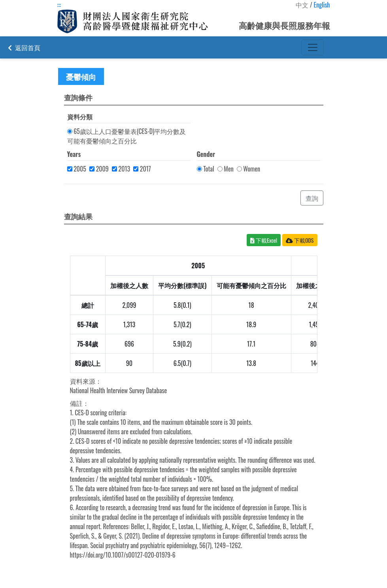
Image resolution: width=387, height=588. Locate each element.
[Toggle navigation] (313, 47)
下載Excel (264, 240)
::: (59, 5)
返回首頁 (24, 47)
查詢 (312, 198)
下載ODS (300, 240)
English (322, 5)
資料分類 (80, 117)
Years (74, 154)
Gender (206, 154)
